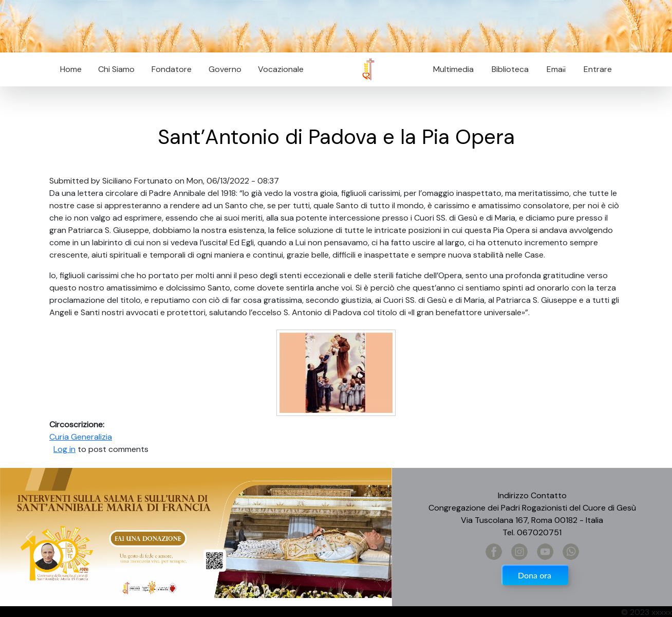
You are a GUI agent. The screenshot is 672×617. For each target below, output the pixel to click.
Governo (225, 69)
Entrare (598, 69)
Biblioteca (510, 69)
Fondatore (172, 69)
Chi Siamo (116, 69)
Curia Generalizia (81, 437)
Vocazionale (281, 69)
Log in (64, 449)
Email (553, 69)
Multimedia (453, 69)
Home (71, 69)
